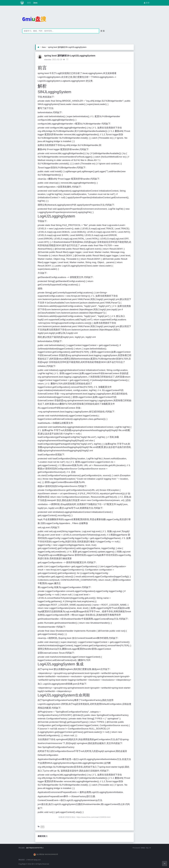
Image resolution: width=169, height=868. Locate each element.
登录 (147, 3)
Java (35, 3)
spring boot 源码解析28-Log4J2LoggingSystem (67, 47)
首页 (29, 3)
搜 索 (103, 31)
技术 (42, 827)
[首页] (38, 47)
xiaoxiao (48, 60)
